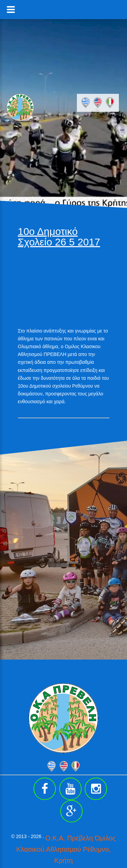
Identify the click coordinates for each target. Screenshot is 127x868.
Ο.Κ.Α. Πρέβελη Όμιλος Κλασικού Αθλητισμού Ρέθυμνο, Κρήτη (66, 849)
